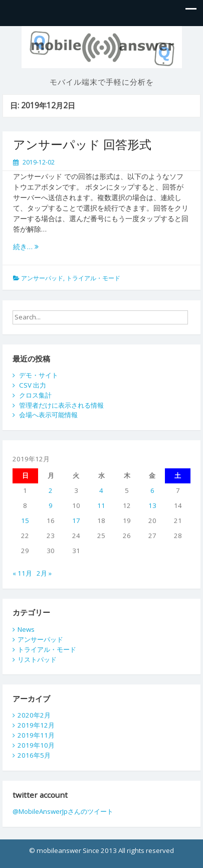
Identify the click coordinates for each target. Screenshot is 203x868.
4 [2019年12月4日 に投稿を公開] (101, 490)
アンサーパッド (42, 278)
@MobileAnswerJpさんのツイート (63, 811)
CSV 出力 (33, 385)
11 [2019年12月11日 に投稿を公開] (101, 505)
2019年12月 (36, 725)
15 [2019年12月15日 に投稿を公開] (25, 520)
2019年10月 (36, 745)
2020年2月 (34, 715)
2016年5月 (34, 755)
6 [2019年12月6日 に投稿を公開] (152, 490)
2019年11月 (36, 735)
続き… (26, 246)
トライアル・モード (93, 278)
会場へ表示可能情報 (48, 415)
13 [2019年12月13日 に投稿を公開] (152, 505)
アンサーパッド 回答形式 (82, 144)
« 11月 (22, 573)
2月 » (44, 573)
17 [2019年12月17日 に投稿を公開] (76, 520)
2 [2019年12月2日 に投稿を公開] (51, 490)
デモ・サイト (39, 375)
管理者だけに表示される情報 (61, 405)
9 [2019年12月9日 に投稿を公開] (51, 505)
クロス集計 (35, 395)
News (26, 629)
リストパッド (37, 659)
